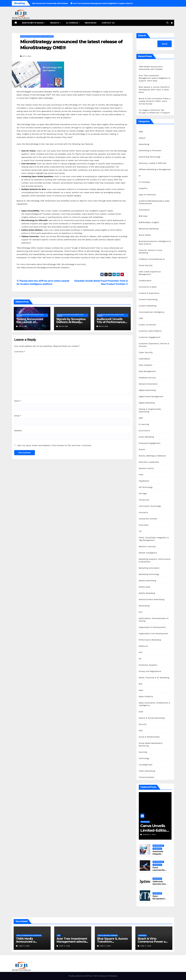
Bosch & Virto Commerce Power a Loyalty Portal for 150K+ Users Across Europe (155, 101)
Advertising (144, 144)
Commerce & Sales (148, 287)
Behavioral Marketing (149, 229)
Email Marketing (146, 437)
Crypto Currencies (147, 325)
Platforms (143, 646)
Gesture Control (146, 468)
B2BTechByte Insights (149, 222)
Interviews (144, 525)
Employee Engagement (150, 443)
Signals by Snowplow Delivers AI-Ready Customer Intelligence (72, 322)
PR (140, 659)
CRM (141, 318)
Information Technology (150, 506)
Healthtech (144, 481)
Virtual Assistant (147, 777)
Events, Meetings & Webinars (152, 456)
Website (18, 431)
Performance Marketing (150, 640)
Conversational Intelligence (152, 312)
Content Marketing (148, 306)
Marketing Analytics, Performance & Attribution (155, 560)
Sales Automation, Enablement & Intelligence (154, 704)
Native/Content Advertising (152, 599)
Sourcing (143, 752)
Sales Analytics (146, 696)
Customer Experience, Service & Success (154, 345)
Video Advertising (147, 771)
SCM (141, 712)
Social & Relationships (149, 737)
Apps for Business (147, 195)
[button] (167, 23)
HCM (141, 475)
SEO (141, 731)
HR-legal (143, 494)
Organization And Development (153, 634)
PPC (141, 652)
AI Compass (72, 23)
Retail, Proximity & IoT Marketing (154, 678)
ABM (141, 132)
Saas (141, 690)
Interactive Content (148, 519)
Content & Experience (149, 293)
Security (143, 724)
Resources (91, 23)
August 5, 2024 (149, 835)
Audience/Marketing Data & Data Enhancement (154, 202)
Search (142, 36)
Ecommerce (144, 431)
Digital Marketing (147, 403)
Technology (144, 758)
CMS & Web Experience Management (150, 273)
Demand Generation (148, 384)
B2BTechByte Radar (33, 23)
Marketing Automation (149, 568)
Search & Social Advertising (152, 718)
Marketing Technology (149, 574)
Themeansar (113, 976)
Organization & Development (152, 627)
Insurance (143, 512)
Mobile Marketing (147, 593)
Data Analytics (146, 365)
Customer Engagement (150, 337)
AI (140, 176)
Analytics (143, 188)
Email (18, 416)
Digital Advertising (147, 390)
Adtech (142, 138)
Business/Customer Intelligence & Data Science (37, 36)
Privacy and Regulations (150, 671)
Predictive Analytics (148, 665)
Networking (144, 606)
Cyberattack (144, 359)
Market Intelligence (148, 553)
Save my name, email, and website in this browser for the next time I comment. (54, 445)
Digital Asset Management (151, 396)
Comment (20, 352)
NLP (141, 612)
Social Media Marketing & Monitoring (151, 744)
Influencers (144, 500)
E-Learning (144, 424)
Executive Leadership (149, 462)
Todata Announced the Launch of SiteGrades (30, 322)
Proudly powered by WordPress (80, 976)
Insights (55, 23)
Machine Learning (147, 546)
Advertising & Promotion (150, 151)
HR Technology (146, 487)
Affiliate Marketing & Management (155, 169)
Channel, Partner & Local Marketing (150, 251)
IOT (140, 531)
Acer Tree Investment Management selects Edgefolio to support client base (155, 78)
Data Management (147, 371)
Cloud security (146, 265)
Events (142, 449)
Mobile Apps (145, 587)
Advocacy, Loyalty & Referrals (153, 163)
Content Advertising (148, 299)
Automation (144, 210)
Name (18, 401)
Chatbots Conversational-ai (152, 259)
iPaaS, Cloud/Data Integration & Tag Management (154, 539)
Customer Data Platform (150, 331)
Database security (147, 378)
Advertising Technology (150, 157)
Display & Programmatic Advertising (150, 410)
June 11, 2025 (24, 946)
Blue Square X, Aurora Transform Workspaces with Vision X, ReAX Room (154, 90)
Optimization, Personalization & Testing (154, 620)
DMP (141, 418)
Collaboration (145, 281)
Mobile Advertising (147, 581)
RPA (141, 684)
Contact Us (108, 23)
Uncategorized (146, 765)
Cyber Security (146, 352)
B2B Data (143, 216)
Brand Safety (145, 235)
